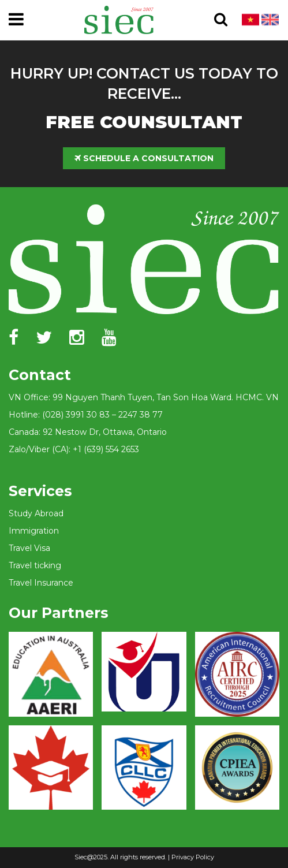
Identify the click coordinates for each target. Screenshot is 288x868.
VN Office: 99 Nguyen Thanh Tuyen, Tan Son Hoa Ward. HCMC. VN (144, 397)
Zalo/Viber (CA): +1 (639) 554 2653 (74, 449)
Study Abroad (36, 513)
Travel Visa (29, 548)
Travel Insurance (41, 583)
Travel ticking (35, 565)
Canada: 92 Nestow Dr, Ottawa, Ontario (88, 432)
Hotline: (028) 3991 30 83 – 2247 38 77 (86, 415)
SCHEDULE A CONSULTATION (144, 158)
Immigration (34, 531)
